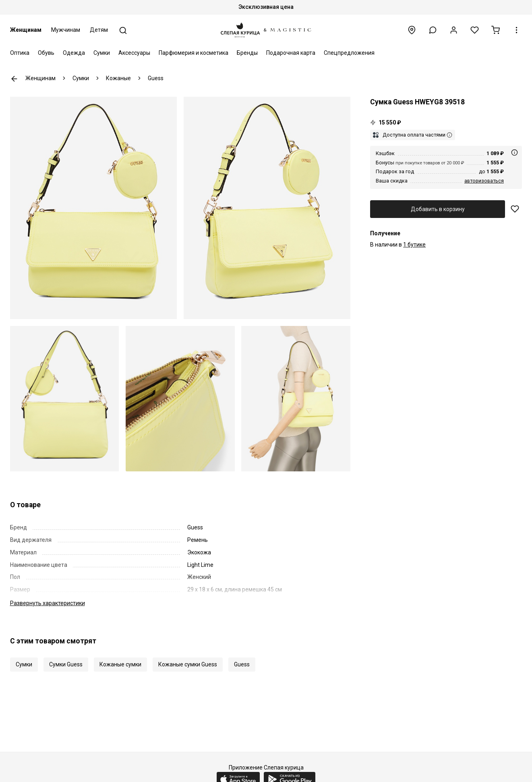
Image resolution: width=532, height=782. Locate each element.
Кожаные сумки (120, 664)
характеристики (48, 603)
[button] (433, 30)
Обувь (46, 53)
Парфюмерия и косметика (194, 53)
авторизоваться (484, 181)
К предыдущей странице (14, 79)
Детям (99, 30)
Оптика (20, 53)
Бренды (247, 53)
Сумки (102, 53)
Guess (242, 664)
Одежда (74, 53)
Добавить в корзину (438, 209)
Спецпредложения (349, 53)
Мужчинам (66, 30)
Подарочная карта (291, 53)
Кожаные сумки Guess (188, 664)
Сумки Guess (66, 664)
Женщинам (26, 30)
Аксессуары (134, 53)
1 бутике (414, 245)
